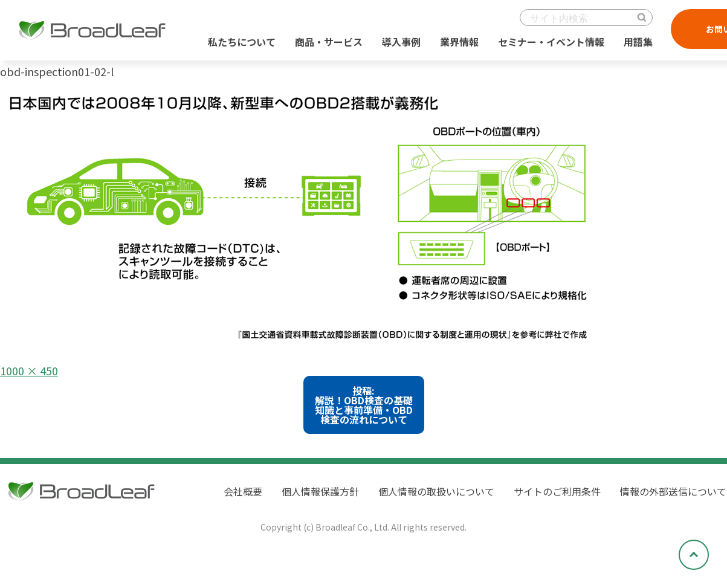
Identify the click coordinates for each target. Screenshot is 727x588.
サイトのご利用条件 (557, 491)
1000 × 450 (29, 370)
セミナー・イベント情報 (551, 42)
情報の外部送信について (673, 491)
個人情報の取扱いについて (436, 491)
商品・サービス (329, 42)
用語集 (638, 42)
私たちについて (242, 42)
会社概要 (243, 491)
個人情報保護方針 (320, 491)
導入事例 (401, 42)
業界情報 (459, 42)
